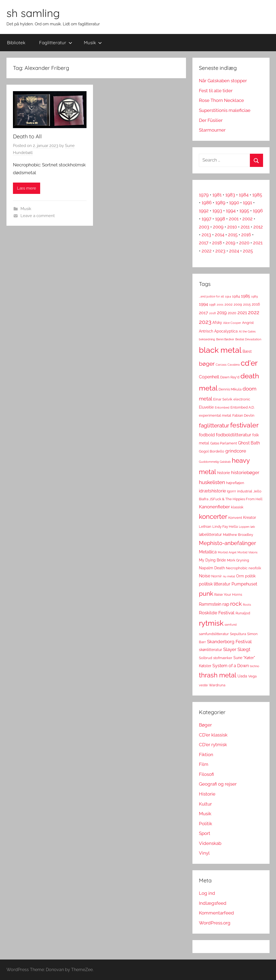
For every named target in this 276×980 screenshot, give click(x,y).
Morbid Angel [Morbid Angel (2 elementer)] (227, 552)
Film (204, 764)
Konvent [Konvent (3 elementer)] (235, 518)
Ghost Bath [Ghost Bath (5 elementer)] (249, 443)
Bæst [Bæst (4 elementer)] (247, 351)
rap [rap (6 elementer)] (226, 604)
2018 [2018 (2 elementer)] (213, 313)
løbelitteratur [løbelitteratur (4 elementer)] (210, 534)
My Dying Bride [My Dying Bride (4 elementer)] (212, 560)
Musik (93, 42)
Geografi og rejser (218, 784)
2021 (258, 243)
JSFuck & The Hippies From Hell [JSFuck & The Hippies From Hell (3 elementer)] (236, 499)
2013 (206, 235)
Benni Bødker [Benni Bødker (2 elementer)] (225, 339)
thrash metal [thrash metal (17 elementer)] (218, 675)
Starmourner (212, 130)
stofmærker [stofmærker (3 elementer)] (223, 658)
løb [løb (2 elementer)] (253, 527)
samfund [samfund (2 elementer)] (231, 625)
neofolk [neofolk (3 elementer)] (255, 568)
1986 (207, 203)
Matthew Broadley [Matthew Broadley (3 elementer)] (238, 535)
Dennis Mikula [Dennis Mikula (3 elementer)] (230, 389)
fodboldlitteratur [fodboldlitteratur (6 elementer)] (234, 435)
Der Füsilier (211, 120)
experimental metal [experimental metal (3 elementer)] (215, 415)
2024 (234, 251)
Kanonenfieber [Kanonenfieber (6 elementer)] (214, 507)
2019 (230, 243)
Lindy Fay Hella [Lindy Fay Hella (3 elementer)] (225, 527)
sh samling (33, 13)
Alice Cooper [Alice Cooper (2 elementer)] (232, 323)
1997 (206, 219)
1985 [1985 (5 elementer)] (246, 296)
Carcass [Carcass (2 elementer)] (221, 365)
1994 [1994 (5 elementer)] (203, 304)
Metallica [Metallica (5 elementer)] (208, 552)
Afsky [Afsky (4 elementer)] (217, 323)
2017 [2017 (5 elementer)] (203, 313)
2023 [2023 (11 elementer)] (205, 322)
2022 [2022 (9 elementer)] (254, 312)
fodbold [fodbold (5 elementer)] (207, 435)
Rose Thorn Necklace (221, 100)
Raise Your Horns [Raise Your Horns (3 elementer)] (228, 594)
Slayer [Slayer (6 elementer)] (230, 649)
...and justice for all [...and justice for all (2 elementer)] (211, 296)
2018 (217, 243)
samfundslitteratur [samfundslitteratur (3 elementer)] (214, 634)
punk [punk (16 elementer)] (206, 593)
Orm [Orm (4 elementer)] (240, 576)
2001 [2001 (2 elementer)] (220, 304)
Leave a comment (38, 216)
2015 (233, 235)
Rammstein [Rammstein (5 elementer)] (210, 604)
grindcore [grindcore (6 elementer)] (236, 451)
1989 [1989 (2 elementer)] (254, 296)
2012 (258, 227)
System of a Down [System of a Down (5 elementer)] (231, 666)
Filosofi (206, 774)
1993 (217, 211)
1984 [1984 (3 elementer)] (236, 296)
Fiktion (206, 755)
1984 (244, 195)
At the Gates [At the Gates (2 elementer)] (247, 331)
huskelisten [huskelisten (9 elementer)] (212, 482)
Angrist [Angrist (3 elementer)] (248, 323)
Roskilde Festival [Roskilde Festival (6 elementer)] (217, 613)
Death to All (27, 136)
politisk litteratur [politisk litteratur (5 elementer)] (215, 584)
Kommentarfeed (216, 913)
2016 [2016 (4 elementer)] (256, 304)
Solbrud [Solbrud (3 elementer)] (206, 658)
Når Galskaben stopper (223, 81)
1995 (244, 211)
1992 (204, 211)
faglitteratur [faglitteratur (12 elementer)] (214, 425)
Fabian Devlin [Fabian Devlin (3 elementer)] (243, 415)
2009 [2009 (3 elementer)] (238, 304)
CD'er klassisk (213, 735)
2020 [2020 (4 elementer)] (232, 313)
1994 (231, 211)
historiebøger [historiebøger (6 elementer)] (245, 472)
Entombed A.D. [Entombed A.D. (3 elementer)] (242, 407)
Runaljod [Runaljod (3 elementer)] (243, 613)
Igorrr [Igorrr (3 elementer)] (232, 491)
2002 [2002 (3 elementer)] (229, 304)
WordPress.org (215, 923)
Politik (206, 824)
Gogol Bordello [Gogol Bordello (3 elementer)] (212, 451)
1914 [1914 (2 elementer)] (228, 296)
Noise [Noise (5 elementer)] (205, 576)
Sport (205, 833)
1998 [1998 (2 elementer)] (212, 304)
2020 (244, 243)
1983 (230, 195)
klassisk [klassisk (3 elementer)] (237, 507)
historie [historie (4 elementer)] (224, 473)
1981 (217, 195)
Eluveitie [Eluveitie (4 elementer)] (206, 407)
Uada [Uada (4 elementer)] (242, 676)
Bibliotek (16, 42)
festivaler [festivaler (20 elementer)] (244, 425)
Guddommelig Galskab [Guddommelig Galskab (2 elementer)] (215, 462)
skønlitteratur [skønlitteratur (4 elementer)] (211, 650)
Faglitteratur (56, 42)
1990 (234, 203)
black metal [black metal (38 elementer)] (220, 350)
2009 (218, 227)
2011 (245, 227)
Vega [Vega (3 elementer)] (252, 676)
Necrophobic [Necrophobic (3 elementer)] (237, 568)
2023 (220, 251)
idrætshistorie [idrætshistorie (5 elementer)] (212, 491)
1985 (257, 195)
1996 (258, 211)
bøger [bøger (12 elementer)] (207, 364)
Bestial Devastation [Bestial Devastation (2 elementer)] (248, 339)
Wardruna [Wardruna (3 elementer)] (217, 685)
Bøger (205, 725)
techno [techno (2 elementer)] (255, 666)
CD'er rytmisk (213, 745)
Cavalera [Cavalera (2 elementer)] (234, 365)
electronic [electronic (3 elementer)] (242, 399)
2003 (204, 227)
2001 (234, 219)
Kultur (205, 804)
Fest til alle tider (216, 91)
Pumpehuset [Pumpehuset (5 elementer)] (244, 584)
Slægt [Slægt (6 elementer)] (244, 649)
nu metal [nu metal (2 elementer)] (229, 576)
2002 (247, 219)
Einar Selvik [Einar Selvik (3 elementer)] (223, 399)
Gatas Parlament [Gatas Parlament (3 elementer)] (224, 443)
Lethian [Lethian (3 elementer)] (205, 527)
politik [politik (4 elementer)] (250, 576)
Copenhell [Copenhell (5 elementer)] (209, 377)
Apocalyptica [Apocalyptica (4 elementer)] (226, 331)
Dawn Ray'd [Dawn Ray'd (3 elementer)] (230, 377)
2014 (220, 235)
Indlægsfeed (213, 903)
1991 (247, 203)
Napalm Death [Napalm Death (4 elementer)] (212, 568)
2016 (246, 235)
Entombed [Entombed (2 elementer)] (222, 407)
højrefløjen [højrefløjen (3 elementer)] (235, 483)
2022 (207, 251)
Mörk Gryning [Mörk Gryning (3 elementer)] (238, 560)
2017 (204, 243)
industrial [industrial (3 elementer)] (245, 491)
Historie (207, 794)
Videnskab (210, 843)
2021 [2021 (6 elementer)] (242, 313)
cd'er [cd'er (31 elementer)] (249, 363)
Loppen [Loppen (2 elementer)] (244, 527)
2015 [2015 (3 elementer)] (247, 304)
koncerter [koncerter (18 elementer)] (213, 517)
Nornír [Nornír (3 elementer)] (217, 576)
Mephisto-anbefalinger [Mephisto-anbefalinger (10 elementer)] (227, 543)
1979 (204, 195)
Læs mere (27, 188)
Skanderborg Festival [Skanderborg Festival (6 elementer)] (229, 642)
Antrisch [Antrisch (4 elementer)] (206, 331)
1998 (220, 219)
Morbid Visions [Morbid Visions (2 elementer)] (247, 552)
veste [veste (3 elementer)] (203, 685)
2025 (248, 251)
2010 (232, 227)
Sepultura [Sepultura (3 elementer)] (238, 634)
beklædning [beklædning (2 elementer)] (207, 339)
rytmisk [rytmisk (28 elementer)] (211, 623)
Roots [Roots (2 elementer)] (247, 605)
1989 (220, 203)
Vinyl (204, 853)
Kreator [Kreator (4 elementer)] (250, 518)
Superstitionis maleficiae (225, 110)
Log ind (207, 893)
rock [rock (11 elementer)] (236, 604)
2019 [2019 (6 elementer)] (222, 313)
